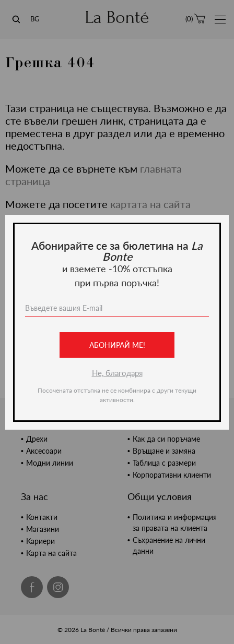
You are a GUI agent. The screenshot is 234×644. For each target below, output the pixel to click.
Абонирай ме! (117, 345)
